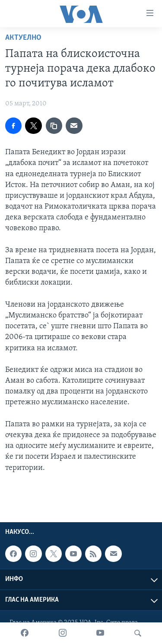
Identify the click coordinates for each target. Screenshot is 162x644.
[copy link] (54, 126)
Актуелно (23, 38)
